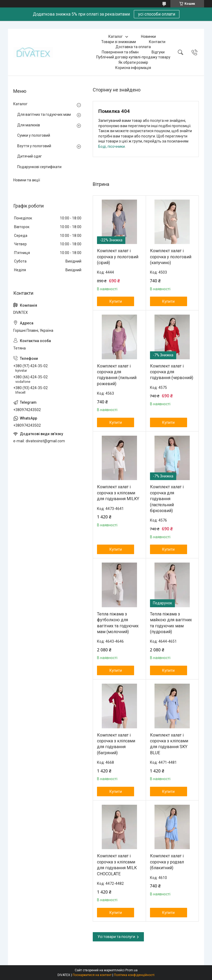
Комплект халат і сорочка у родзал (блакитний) (167, 862)
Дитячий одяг (30, 156)
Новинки (148, 36)
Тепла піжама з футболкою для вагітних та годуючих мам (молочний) (118, 623)
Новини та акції (27, 180)
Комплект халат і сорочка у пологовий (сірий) (118, 257)
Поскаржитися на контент (92, 975)
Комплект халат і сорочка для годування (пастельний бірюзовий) (167, 499)
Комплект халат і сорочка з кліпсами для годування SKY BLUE (169, 744)
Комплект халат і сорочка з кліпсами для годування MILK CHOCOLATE (117, 865)
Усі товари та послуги (116, 937)
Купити (116, 301)
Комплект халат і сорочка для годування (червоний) (172, 372)
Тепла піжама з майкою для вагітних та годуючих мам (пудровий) (171, 623)
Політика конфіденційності (134, 975)
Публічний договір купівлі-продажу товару (133, 57)
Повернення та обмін (120, 52)
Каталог (116, 36)
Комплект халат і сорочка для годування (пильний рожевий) (117, 375)
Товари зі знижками (119, 42)
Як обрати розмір (133, 62)
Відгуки (158, 52)
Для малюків (29, 125)
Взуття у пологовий (34, 146)
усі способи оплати (157, 14)
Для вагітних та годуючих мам (44, 114)
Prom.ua (131, 970)
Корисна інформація (133, 68)
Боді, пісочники (112, 146)
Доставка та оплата (133, 47)
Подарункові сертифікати (39, 167)
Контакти (157, 42)
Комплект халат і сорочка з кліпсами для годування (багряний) (116, 744)
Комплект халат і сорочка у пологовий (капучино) (171, 257)
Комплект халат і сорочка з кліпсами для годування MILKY (118, 493)
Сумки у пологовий (34, 135)
